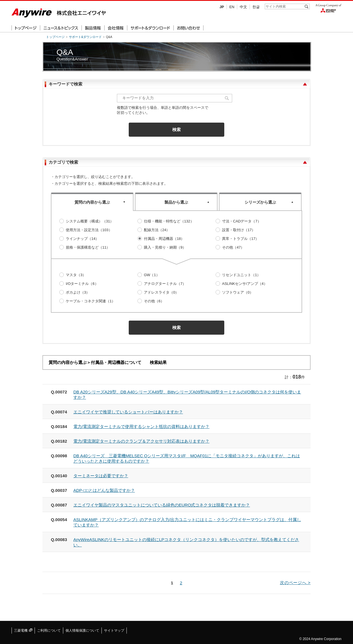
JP (222, 7)
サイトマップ (114, 631)
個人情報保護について (82, 631)
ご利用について (49, 631)
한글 (256, 7)
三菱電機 (23, 631)
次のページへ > (295, 583)
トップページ (55, 37)
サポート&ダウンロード (85, 37)
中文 (243, 7)
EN (232, 7)
